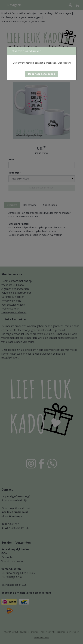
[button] (42, 74)
